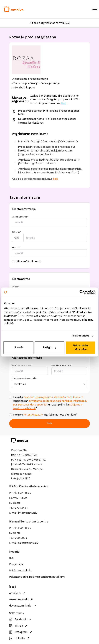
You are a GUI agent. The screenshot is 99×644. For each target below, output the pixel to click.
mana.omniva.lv (21, 599)
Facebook (20, 620)
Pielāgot (50, 348)
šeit (63, 103)
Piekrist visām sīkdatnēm (81, 348)
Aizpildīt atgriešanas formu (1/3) (50, 23)
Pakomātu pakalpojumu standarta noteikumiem (53, 397)
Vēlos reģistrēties (29, 262)
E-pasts (16, 248)
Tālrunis (16, 232)
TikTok (19, 626)
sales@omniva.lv (28, 543)
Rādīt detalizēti (81, 336)
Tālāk (50, 423)
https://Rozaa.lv (33, 415)
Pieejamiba (16, 564)
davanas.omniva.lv (23, 606)
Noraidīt (18, 348)
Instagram (21, 632)
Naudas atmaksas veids (24, 378)
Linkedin (20, 638)
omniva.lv (18, 593)
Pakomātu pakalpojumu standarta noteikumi (37, 577)
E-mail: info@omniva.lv (23, 513)
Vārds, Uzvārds (20, 217)
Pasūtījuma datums (62, 366)
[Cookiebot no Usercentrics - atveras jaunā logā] (82, 292)
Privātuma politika (21, 571)
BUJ (11, 558)
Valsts (15, 287)
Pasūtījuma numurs (22, 366)
